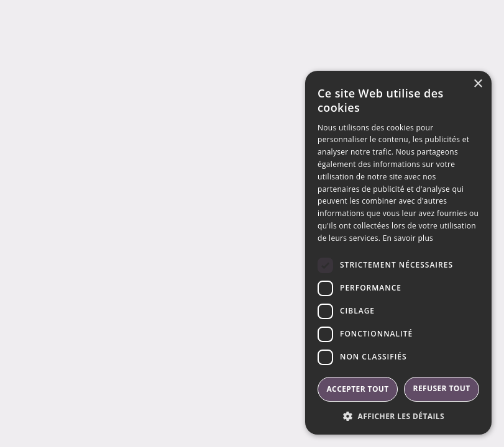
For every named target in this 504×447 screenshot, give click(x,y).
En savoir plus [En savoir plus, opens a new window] (408, 238)
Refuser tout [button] (442, 388)
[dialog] (398, 253)
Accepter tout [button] (357, 389)
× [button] (478, 84)
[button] (398, 416)
